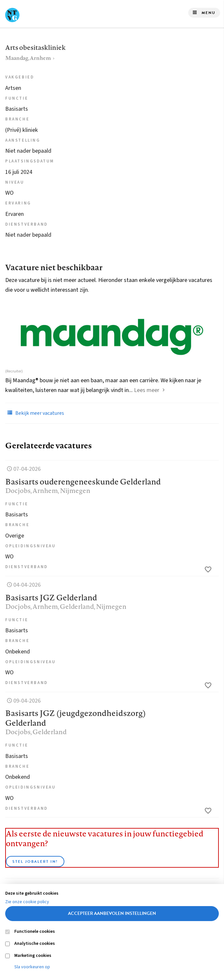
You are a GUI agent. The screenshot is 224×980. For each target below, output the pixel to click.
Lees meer (147, 390)
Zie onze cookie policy (27, 902)
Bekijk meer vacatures (35, 413)
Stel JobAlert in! (35, 861)
